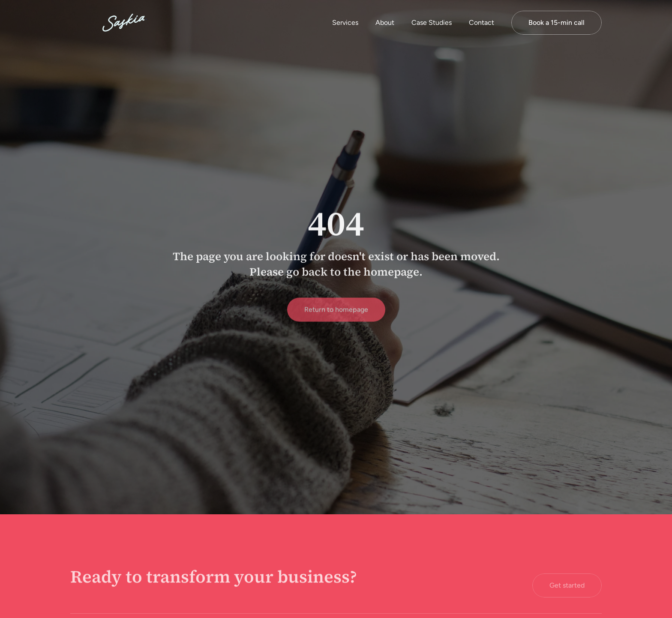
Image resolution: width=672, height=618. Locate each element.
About (385, 22)
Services (345, 22)
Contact (481, 22)
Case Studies (432, 22)
